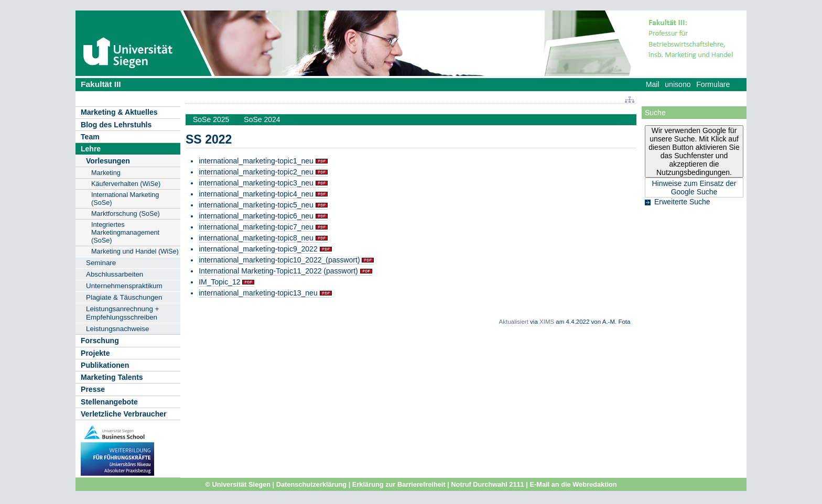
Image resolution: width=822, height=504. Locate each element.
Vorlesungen (108, 161)
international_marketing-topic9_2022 (258, 249)
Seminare (101, 263)
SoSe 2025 (211, 119)
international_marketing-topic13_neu (258, 293)
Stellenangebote (109, 402)
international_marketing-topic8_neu (256, 238)
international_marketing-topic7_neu (256, 227)
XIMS (547, 322)
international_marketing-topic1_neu (256, 161)
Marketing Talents (112, 377)
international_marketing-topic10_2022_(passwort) (279, 260)
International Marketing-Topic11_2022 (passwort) (278, 271)
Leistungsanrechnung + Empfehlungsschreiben (122, 313)
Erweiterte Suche (682, 202)
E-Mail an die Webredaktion (573, 484)
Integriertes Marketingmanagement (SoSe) (125, 232)
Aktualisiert (514, 322)
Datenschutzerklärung (311, 484)
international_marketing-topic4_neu (256, 194)
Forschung (100, 341)
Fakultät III (101, 84)
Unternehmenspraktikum (124, 286)
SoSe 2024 (262, 119)
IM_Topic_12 (219, 282)
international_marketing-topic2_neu (256, 172)
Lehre (91, 149)
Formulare (713, 84)
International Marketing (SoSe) (125, 199)
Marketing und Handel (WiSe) (135, 251)
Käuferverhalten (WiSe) (126, 184)
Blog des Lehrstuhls (116, 125)
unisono (678, 84)
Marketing (106, 173)
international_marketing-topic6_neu (256, 216)
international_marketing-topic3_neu (256, 183)
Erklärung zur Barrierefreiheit (399, 484)
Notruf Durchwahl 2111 (487, 484)
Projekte (95, 353)
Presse (93, 389)
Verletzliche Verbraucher (124, 414)
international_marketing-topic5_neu (256, 205)
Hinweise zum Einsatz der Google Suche (694, 188)
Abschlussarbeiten (115, 274)
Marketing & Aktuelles (119, 112)
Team (90, 137)
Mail (653, 84)
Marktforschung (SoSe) (126, 213)
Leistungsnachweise (117, 329)
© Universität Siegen (238, 484)
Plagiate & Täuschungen (124, 297)
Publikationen (105, 365)
